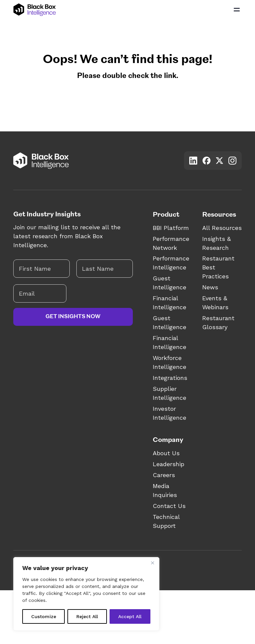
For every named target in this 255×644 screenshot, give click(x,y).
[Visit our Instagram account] (232, 161)
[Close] (152, 563)
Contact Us (169, 506)
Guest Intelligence (170, 283)
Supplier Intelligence (170, 393)
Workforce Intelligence (170, 362)
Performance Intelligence (171, 263)
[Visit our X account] (219, 160)
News (210, 287)
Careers (164, 475)
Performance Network (171, 243)
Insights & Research (216, 243)
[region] (86, 594)
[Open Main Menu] (237, 10)
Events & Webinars (215, 303)
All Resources (222, 228)
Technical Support (166, 521)
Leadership (169, 464)
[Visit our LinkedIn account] (193, 161)
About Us (166, 453)
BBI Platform (171, 228)
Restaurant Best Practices (218, 267)
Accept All (130, 616)
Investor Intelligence (170, 413)
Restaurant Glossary (218, 322)
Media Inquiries (165, 490)
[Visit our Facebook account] (207, 161)
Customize (44, 616)
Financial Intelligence (170, 303)
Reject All (87, 616)
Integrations (170, 378)
